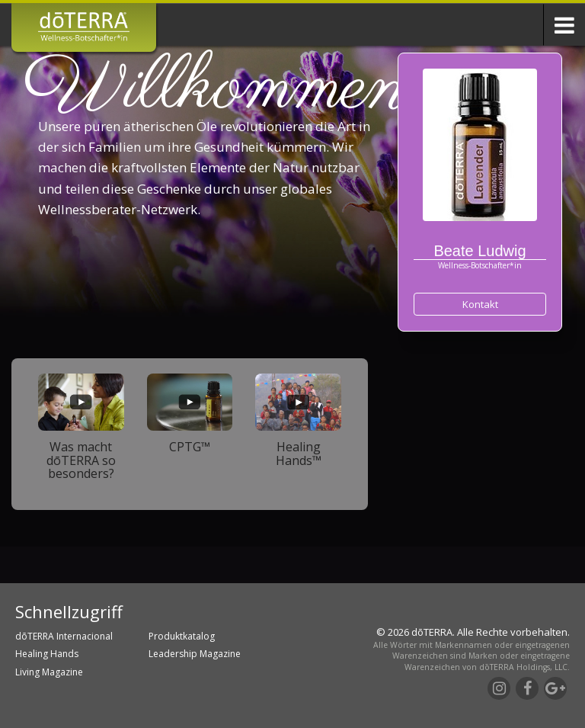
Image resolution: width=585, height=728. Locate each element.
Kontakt (480, 304)
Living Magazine (49, 672)
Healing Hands (47, 654)
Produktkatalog (182, 636)
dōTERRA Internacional (64, 636)
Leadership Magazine (195, 654)
